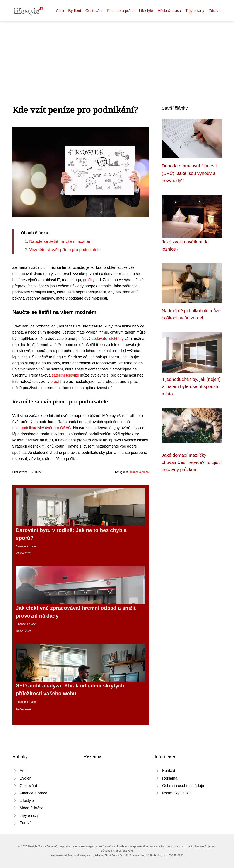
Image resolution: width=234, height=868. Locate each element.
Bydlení (75, 11)
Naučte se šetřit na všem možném (61, 241)
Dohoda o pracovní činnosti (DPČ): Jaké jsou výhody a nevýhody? (189, 173)
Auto (60, 11)
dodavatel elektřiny (107, 339)
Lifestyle (146, 11)
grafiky (89, 280)
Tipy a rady (195, 11)
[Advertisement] (117, 54)
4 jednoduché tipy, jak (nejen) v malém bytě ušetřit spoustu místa (191, 386)
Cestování (94, 11)
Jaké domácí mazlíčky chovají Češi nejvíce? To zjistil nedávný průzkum (192, 462)
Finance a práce (121, 11)
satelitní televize (65, 375)
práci (55, 382)
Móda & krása (169, 11)
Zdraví (214, 11)
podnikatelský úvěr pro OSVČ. (46, 428)
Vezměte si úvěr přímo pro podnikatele (65, 250)
